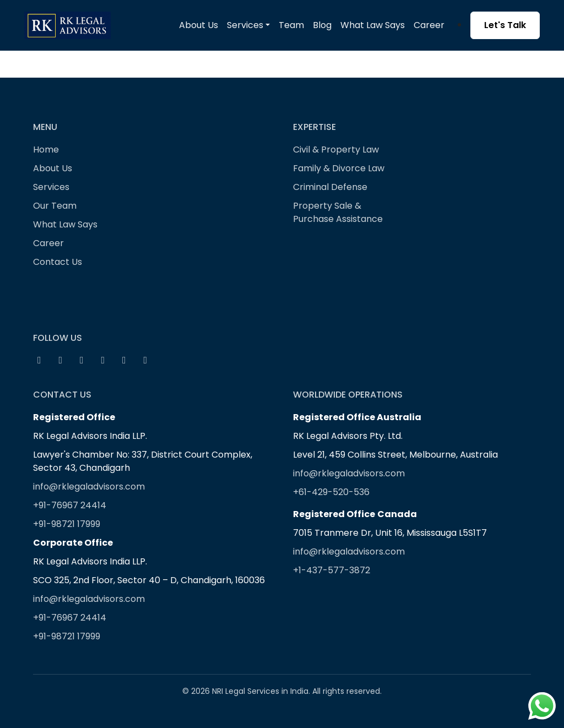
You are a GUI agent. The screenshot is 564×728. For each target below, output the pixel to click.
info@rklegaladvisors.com (89, 487)
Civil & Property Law (336, 150)
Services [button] (245, 25)
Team (291, 25)
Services (51, 187)
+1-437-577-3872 (332, 570)
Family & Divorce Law (339, 168)
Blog (322, 25)
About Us (199, 25)
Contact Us (58, 262)
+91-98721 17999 (67, 524)
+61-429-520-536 (331, 492)
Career (429, 25)
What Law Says (373, 25)
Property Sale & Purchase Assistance (338, 212)
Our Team (55, 206)
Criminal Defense (330, 187)
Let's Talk (505, 25)
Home (46, 150)
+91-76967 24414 (70, 505)
